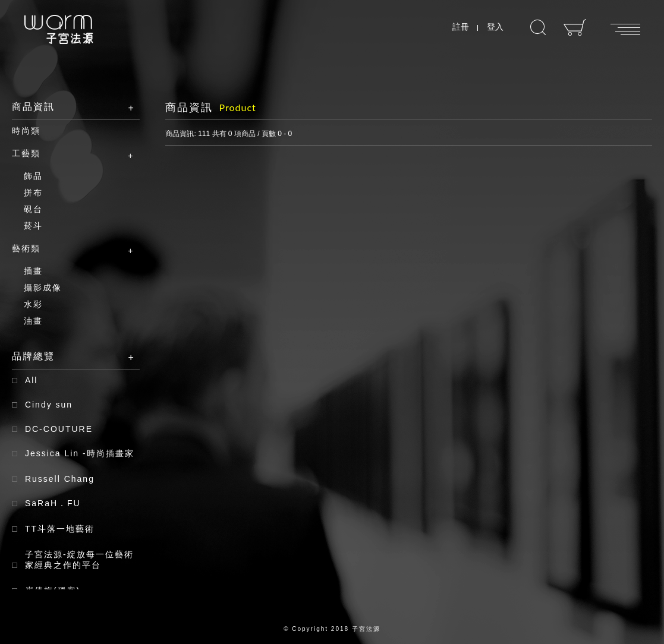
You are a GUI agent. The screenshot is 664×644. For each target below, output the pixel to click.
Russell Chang (60, 479)
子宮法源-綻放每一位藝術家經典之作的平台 (79, 560)
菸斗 (33, 226)
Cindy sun (49, 405)
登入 (495, 27)
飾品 (33, 176)
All (32, 380)
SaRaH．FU (53, 503)
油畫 (33, 321)
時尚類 (26, 131)
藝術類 (67, 249)
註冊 (461, 27)
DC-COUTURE (59, 429)
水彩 (33, 304)
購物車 (575, 27)
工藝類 (67, 154)
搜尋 (538, 28)
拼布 (33, 192)
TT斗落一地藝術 (60, 529)
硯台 (33, 209)
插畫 (33, 271)
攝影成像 (43, 288)
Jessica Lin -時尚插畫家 (80, 453)
